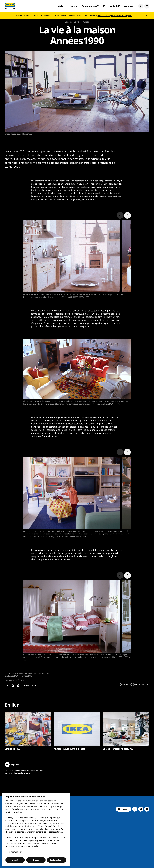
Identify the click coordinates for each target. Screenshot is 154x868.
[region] (36, 830)
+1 (148, 684)
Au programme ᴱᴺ (90, 6)
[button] (141, 6)
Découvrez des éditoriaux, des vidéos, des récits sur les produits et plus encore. (24, 772)
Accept (15, 860)
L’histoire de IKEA (112, 6)
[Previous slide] (120, 215)
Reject (36, 860)
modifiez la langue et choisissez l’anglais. (115, 16)
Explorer (73, 6)
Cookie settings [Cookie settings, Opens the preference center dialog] (57, 860)
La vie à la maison (82, 22)
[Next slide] (127, 215)
